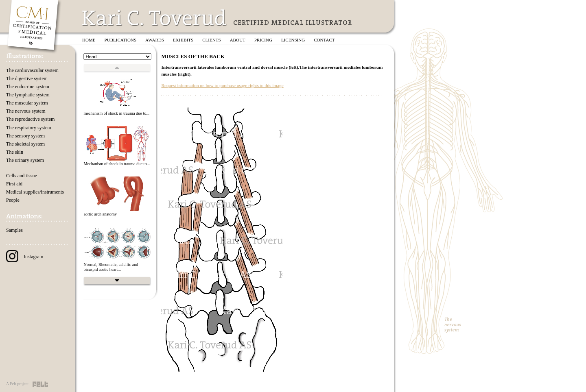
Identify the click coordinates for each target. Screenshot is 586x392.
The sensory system (25, 136)
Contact (324, 40)
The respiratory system (29, 128)
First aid (14, 184)
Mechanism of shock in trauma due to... (117, 164)
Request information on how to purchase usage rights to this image (222, 85)
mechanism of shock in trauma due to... (116, 113)
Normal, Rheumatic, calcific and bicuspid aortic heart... (111, 267)
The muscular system (27, 103)
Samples (14, 230)
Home (89, 40)
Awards (155, 40)
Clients (211, 40)
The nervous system (26, 111)
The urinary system (25, 160)
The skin (15, 152)
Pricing (263, 40)
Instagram (25, 257)
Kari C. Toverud (155, 18)
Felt (40, 384)
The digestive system (27, 78)
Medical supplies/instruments (35, 192)
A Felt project (17, 384)
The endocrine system (28, 87)
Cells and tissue (22, 176)
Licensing (293, 40)
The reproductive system (30, 119)
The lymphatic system (28, 95)
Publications (121, 40)
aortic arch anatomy (100, 214)
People (13, 200)
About (238, 40)
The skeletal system (25, 144)
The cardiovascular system (32, 70)
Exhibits (183, 40)
